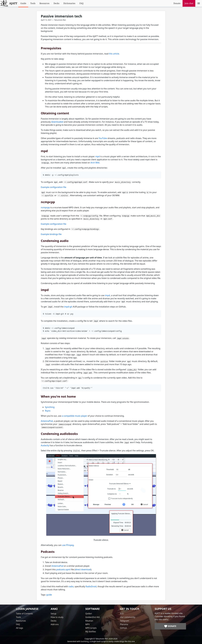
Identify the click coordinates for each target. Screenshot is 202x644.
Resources (45, 3)
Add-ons (55, 624)
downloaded (57, 122)
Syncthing (50, 407)
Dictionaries (69, 3)
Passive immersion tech (61, 16)
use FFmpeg (68, 545)
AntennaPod (47, 421)
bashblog (85, 641)
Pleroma (124, 624)
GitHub (123, 628)
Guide (23, 3)
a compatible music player (75, 416)
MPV (87, 624)
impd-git (68, 307)
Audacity (45, 445)
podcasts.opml (63, 569)
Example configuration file (54, 187)
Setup (53, 614)
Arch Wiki (95, 163)
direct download (83, 569)
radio (71, 586)
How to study (57, 617)
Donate (177, 3)
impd (107, 295)
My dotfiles (91, 632)
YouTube (103, 138)
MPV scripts (91, 628)
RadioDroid (91, 586)
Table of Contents (24, 614)
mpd (98, 156)
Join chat (189, 3)
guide (49, 595)
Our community (128, 617)
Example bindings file (51, 234)
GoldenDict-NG (92, 617)
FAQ (81, 3)
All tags (20, 628)
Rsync (48, 411)
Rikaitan (89, 621)
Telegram (125, 621)
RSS (122, 614)
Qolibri (89, 614)
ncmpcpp (45, 207)
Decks (56, 3)
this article (114, 54)
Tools (33, 3)
